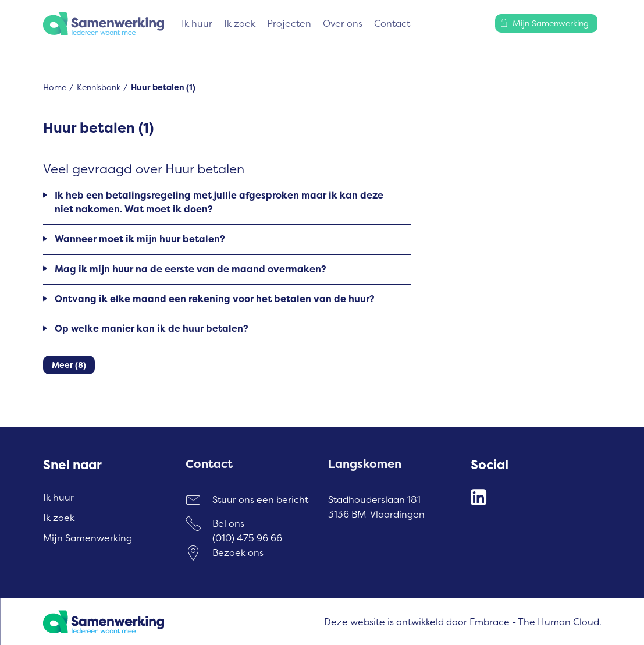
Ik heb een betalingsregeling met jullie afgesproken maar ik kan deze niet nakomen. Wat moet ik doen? (219, 202)
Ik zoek (240, 23)
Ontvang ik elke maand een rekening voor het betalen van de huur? (215, 299)
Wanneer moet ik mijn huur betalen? (140, 239)
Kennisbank (99, 87)
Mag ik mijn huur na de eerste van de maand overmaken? (191, 269)
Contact (392, 23)
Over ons (343, 23)
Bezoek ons (238, 552)
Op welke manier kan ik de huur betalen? (152, 328)
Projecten (289, 23)
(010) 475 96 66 (247, 538)
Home (55, 87)
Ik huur (197, 23)
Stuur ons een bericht (260, 499)
